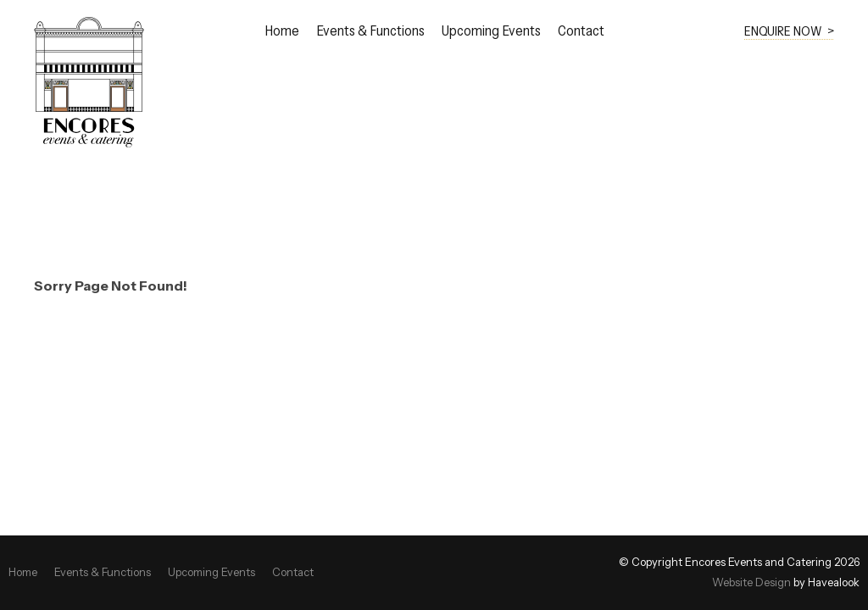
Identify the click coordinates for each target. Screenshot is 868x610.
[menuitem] (23, 573)
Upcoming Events (491, 31)
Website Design (751, 582)
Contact (581, 31)
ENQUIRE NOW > (789, 30)
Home (282, 31)
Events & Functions (370, 31)
